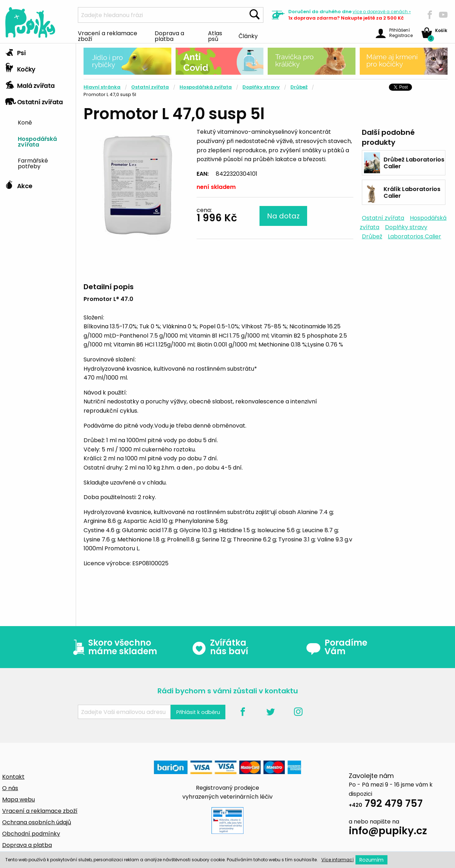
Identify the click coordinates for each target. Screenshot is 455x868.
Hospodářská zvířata (37, 141)
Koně (25, 122)
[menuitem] (44, 122)
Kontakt (13, 777)
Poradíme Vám (337, 647)
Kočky (20, 68)
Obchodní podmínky (31, 834)
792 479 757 (386, 805)
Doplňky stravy (261, 87)
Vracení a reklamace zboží (108, 36)
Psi (15, 51)
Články (248, 36)
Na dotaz (283, 216)
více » (382, 12)
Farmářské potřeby (33, 163)
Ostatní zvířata (34, 100)
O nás (10, 788)
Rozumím (371, 860)
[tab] (38, 52)
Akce (19, 184)
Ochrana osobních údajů (37, 822)
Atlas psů (215, 36)
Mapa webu (18, 800)
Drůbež (299, 87)
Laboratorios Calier (414, 236)
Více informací (338, 860)
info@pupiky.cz (388, 832)
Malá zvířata (30, 84)
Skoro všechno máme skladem (113, 647)
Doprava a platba (169, 36)
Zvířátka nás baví (220, 647)
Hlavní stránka (102, 87)
